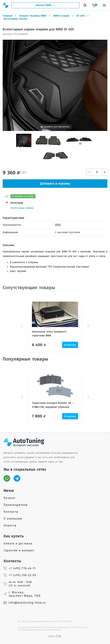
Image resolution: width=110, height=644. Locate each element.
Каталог (9, 498)
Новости (10, 525)
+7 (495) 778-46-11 (20, 568)
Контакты (11, 512)
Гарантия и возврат (19, 550)
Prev (22, 326)
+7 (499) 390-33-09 (20, 575)
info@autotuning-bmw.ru (25, 603)
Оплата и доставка (18, 543)
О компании (13, 519)
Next (88, 326)
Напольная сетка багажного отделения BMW (49, 334)
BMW (58, 225)
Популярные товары (25, 359)
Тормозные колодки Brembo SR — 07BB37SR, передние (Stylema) (53, 405)
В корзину (70, 345)
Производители (16, 505)
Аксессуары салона (22, 208)
